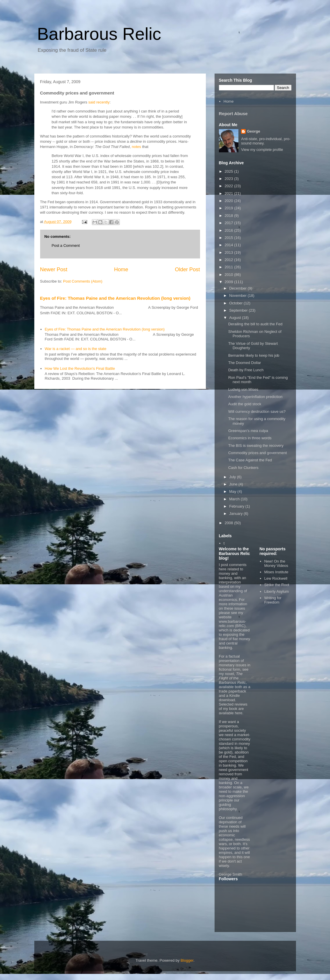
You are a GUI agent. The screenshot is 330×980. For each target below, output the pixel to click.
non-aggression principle (232, 798)
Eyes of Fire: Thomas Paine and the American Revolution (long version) (115, 298)
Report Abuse (233, 114)
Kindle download (229, 698)
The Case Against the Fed (250, 460)
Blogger (187, 960)
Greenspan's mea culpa (248, 431)
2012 (230, 260)
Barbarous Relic (99, 34)
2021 (230, 193)
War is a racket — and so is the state (76, 349)
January (236, 514)
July (233, 477)
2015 (230, 238)
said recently (99, 102)
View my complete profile (262, 150)
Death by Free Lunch (246, 370)
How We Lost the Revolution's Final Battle (80, 368)
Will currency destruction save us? (257, 412)
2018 (230, 216)
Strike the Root (277, 585)
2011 (230, 267)
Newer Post (54, 269)
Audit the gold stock (245, 404)
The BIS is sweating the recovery (256, 446)
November (238, 296)
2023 (230, 179)
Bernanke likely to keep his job (254, 355)
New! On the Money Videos (276, 564)
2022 (230, 186)
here (238, 713)
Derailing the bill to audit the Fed (255, 324)
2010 (230, 275)
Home (121, 269)
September (239, 310)
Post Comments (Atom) (83, 281)
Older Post (188, 269)
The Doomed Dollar (245, 363)
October (236, 303)
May (233, 491)
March (235, 499)
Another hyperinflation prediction (255, 397)
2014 (230, 245)
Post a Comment (66, 246)
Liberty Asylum (277, 591)
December (238, 288)
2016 (230, 230)
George (254, 131)
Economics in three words (250, 438)
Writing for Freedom (273, 600)
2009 (230, 282)
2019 (230, 208)
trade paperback (233, 691)
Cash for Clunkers (243, 468)
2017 (230, 223)
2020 (230, 201)
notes (136, 147)
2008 (230, 523)
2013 (230, 252)
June (234, 484)
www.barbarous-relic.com (233, 624)
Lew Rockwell (276, 578)
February (237, 506)
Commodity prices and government (258, 453)
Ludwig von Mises (243, 389)
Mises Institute (276, 572)
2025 (230, 171)
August (236, 318)
